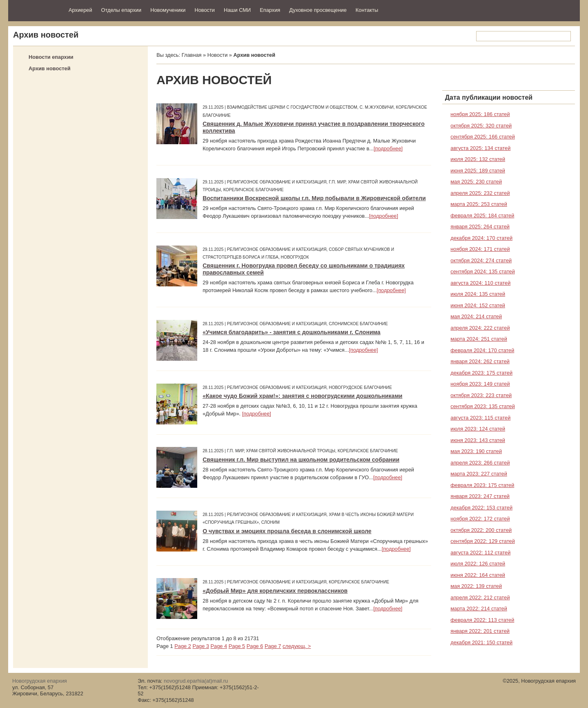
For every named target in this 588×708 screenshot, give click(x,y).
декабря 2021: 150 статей (481, 642)
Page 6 (255, 646)
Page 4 (219, 646)
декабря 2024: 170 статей (481, 238)
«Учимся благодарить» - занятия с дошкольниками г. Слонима (292, 332)
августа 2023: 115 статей (480, 418)
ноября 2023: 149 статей (480, 384)
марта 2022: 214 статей (479, 609)
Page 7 (273, 646)
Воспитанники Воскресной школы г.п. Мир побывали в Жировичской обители (314, 198)
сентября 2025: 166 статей (483, 137)
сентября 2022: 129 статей (483, 541)
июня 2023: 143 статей (478, 440)
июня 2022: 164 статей (478, 575)
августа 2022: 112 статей (480, 553)
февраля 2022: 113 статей (482, 620)
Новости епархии (51, 57)
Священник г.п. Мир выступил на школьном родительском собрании (301, 460)
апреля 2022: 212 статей (480, 597)
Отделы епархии (121, 10)
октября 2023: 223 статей (481, 395)
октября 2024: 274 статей (481, 260)
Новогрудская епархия (36, 10)
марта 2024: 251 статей (479, 339)
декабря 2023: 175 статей (481, 373)
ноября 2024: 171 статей (480, 249)
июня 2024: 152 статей (478, 305)
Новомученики (168, 10)
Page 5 (237, 646)
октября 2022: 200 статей (481, 530)
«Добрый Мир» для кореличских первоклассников (275, 591)
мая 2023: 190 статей (476, 451)
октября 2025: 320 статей (481, 126)
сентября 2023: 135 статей (483, 406)
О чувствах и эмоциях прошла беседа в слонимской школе (287, 531)
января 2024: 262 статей (480, 361)
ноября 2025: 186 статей (480, 114)
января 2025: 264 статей (480, 227)
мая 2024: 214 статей (476, 316)
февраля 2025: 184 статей (482, 216)
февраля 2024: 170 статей (482, 350)
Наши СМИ (237, 10)
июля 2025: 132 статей (478, 159)
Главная (192, 55)
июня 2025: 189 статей (478, 171)
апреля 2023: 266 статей (480, 463)
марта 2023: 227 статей (479, 474)
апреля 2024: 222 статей (480, 328)
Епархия (270, 10)
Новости (205, 10)
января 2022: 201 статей (480, 631)
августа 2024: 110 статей (480, 283)
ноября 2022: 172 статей (480, 519)
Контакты (367, 10)
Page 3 (201, 646)
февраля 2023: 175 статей (482, 485)
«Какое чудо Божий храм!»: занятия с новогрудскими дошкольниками (302, 396)
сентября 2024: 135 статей (483, 271)
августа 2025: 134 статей (480, 148)
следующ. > (297, 646)
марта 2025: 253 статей (479, 204)
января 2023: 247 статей (480, 496)
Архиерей (80, 10)
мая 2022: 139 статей (476, 586)
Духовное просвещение (318, 10)
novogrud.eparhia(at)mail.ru (196, 681)
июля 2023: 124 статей (478, 429)
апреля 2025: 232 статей (480, 193)
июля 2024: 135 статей (478, 294)
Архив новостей (50, 68)
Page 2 (183, 646)
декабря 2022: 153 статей (481, 508)
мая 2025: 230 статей (476, 182)
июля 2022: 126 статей (478, 564)
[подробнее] (388, 149)
